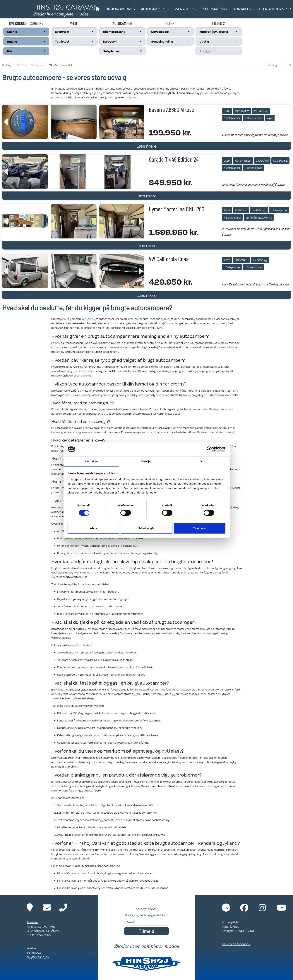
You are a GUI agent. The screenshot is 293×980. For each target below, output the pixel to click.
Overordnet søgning (26, 23)
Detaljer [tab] (147, 461)
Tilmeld (146, 931)
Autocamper (122, 23)
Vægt (74, 23)
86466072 (34, 952)
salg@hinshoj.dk (38, 957)
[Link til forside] (66, 10)
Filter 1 (171, 23)
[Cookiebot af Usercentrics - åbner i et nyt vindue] (209, 449)
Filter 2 (219, 23)
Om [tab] (202, 461)
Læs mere (147, 146)
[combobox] (26, 32)
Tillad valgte (146, 528)
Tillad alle (200, 528)
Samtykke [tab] (91, 461)
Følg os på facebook (236, 944)
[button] (120, 9)
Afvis (94, 528)
